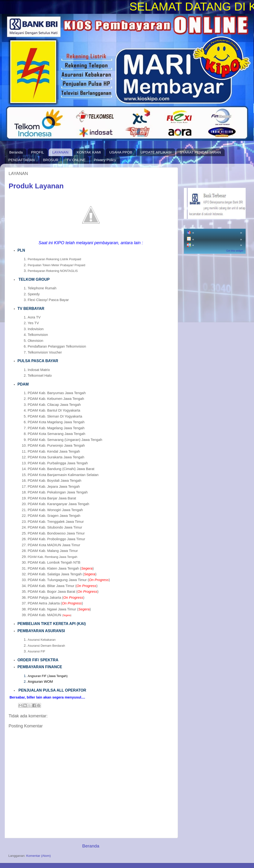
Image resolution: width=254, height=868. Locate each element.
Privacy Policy (105, 160)
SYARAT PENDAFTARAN (200, 152)
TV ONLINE (76, 160)
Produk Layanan (36, 186)
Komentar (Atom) (39, 856)
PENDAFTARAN (22, 160)
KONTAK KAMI (89, 152)
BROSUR (51, 160)
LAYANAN (60, 152)
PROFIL (37, 152)
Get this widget (235, 251)
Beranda (16, 152)
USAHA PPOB (121, 152)
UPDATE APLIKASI (156, 152)
